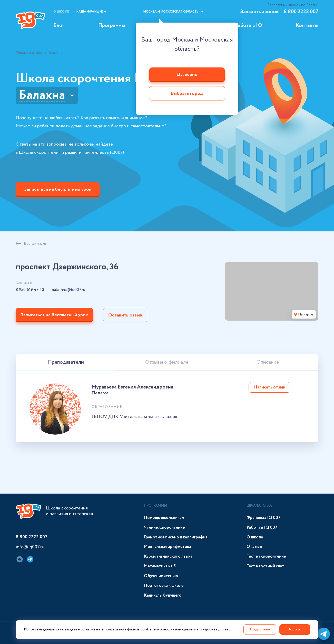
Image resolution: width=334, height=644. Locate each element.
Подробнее (260, 629)
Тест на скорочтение (266, 556)
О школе (61, 12)
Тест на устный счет (265, 566)
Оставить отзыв (125, 315)
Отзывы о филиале (167, 362)
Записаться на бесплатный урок (58, 189)
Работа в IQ (248, 25)
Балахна (42, 95)
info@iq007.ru (30, 547)
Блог (59, 25)
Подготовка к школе (164, 586)
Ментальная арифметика (168, 547)
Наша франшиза (91, 12)
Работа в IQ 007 (262, 528)
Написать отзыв (269, 387)
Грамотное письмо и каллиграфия (176, 537)
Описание (268, 362)
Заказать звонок (259, 12)
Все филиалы (36, 244)
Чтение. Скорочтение (164, 528)
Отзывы (254, 547)
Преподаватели (66, 362)
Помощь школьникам (164, 518)
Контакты (307, 25)
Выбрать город (187, 94)
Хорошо (295, 629)
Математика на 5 (160, 566)
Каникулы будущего (163, 595)
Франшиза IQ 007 (263, 518)
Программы (112, 25)
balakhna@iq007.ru (68, 290)
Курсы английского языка (168, 556)
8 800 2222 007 (301, 12)
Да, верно (187, 75)
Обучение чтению (161, 576)
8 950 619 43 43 (30, 290)
